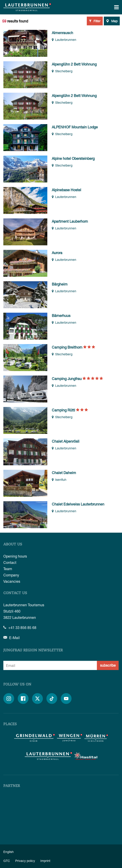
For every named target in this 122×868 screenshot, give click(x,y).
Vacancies (12, 581)
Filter (95, 21)
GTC (7, 861)
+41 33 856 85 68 (20, 627)
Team (8, 569)
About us (13, 545)
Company (11, 575)
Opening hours (15, 556)
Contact (10, 562)
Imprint (45, 861)
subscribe (108, 665)
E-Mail (12, 638)
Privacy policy (25, 861)
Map (112, 21)
